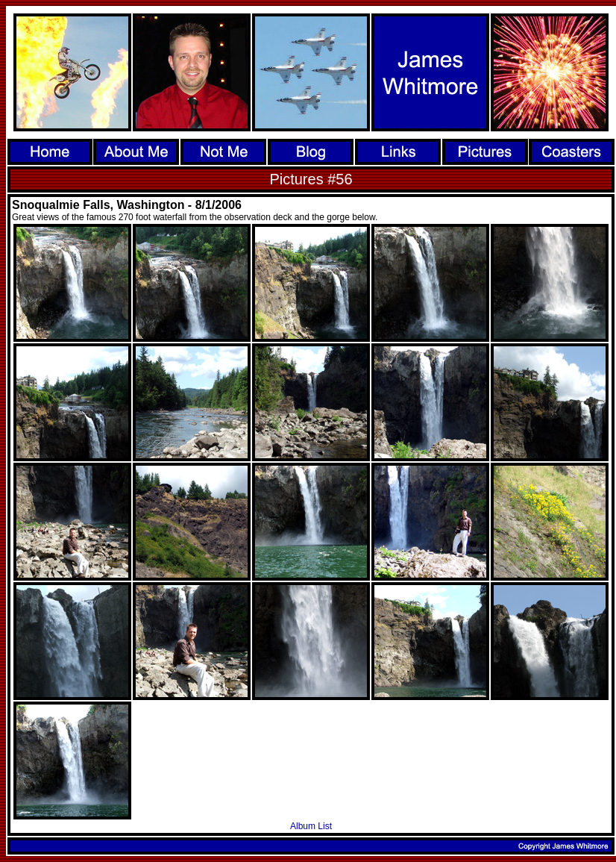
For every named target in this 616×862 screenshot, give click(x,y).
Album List (311, 826)
